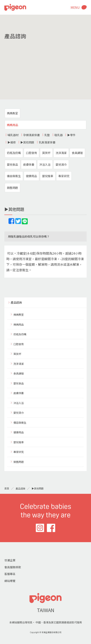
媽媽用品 (12, 125)
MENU (75, 7)
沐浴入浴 (45, 164)
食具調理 (77, 153)
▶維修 (12, 142)
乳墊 (47, 135)
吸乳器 (59, 135)
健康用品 (31, 176)
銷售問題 (12, 188)
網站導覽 (10, 581)
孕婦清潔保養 (31, 135)
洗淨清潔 (61, 153)
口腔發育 (31, 153)
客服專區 (10, 574)
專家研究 (64, 176)
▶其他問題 (27, 142)
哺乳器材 (13, 135)
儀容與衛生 (14, 176)
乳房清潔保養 (47, 142)
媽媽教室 (12, 113)
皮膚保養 (29, 164)
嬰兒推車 (48, 176)
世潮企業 (10, 560)
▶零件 (71, 135)
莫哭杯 (46, 153)
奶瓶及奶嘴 (14, 153)
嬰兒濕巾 (61, 164)
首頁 (7, 488)
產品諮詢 (16, 302)
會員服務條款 (13, 567)
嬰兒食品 (12, 164)
